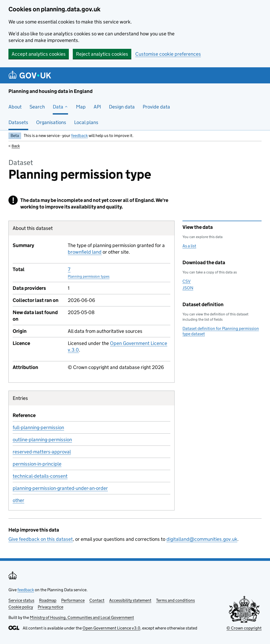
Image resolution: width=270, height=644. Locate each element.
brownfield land (85, 252)
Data (60, 107)
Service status (21, 600)
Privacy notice (50, 607)
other (18, 500)
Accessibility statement (130, 600)
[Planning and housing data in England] (31, 75)
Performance (73, 600)
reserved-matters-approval (42, 452)
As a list (189, 246)
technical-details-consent (40, 476)
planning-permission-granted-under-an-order (60, 488)
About (15, 107)
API (97, 107)
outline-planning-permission (42, 440)
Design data (122, 107)
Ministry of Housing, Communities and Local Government (82, 617)
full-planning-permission (38, 427)
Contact (97, 600)
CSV (187, 281)
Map (81, 107)
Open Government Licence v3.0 (111, 628)
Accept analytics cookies (39, 54)
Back (16, 146)
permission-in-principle (37, 464)
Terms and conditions (175, 600)
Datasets (18, 122)
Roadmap (48, 600)
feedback (79, 136)
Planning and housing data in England (50, 91)
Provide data (156, 107)
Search (37, 107)
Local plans (86, 122)
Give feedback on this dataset (41, 539)
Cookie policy (21, 607)
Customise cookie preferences (168, 54)
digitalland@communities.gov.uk (202, 539)
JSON (188, 288)
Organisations (51, 122)
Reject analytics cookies (102, 54)
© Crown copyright (244, 628)
